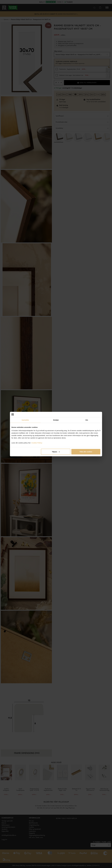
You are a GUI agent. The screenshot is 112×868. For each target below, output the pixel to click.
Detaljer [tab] (56, 420)
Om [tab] (87, 420)
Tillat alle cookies (86, 452)
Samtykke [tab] (25, 420)
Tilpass (56, 452)
